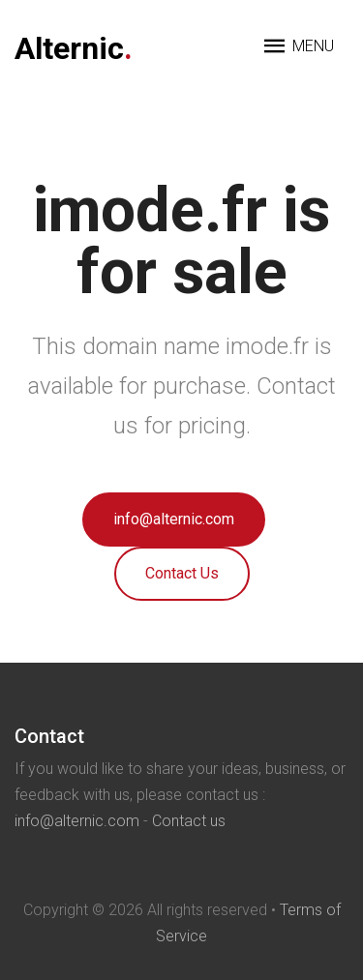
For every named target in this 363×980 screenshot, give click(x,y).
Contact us (189, 821)
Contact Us (182, 573)
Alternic (74, 48)
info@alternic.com (174, 519)
